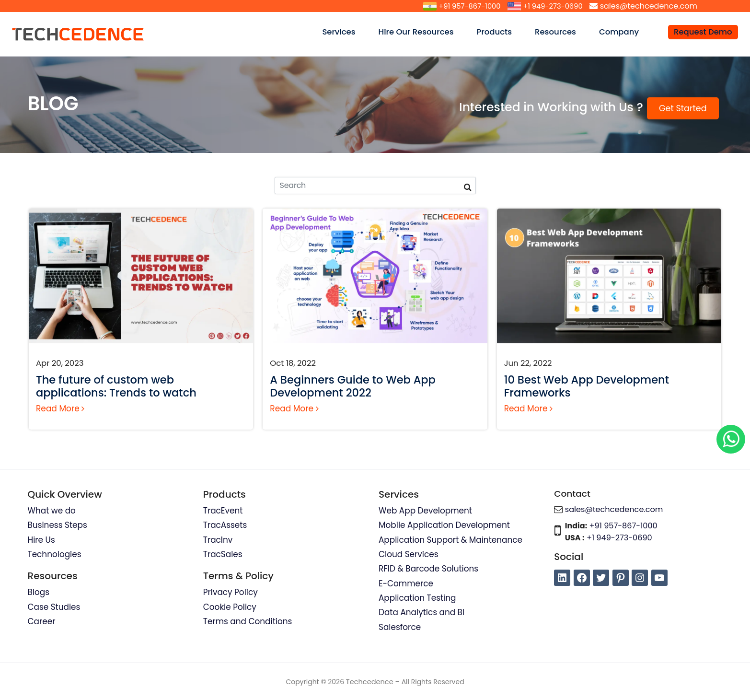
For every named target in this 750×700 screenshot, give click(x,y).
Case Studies (54, 607)
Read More (60, 408)
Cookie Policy (230, 607)
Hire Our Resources (422, 32)
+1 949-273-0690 (550, 6)
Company (624, 32)
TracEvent (223, 511)
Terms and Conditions (248, 622)
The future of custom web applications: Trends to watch (116, 386)
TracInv (218, 540)
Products (500, 32)
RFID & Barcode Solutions (429, 569)
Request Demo (703, 32)
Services (344, 32)
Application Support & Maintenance (451, 540)
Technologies (55, 555)
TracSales (223, 555)
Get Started (683, 108)
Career (42, 622)
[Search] (375, 186)
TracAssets (225, 525)
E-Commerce (406, 584)
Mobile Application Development (445, 525)
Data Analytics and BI (422, 613)
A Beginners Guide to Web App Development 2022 (353, 386)
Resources (561, 32)
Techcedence (370, 683)
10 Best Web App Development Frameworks (587, 386)
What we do (52, 511)
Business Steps (58, 525)
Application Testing (418, 598)
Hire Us (42, 540)
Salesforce (400, 628)
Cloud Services (409, 555)
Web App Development (426, 511)
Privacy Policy (231, 593)
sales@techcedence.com (649, 6)
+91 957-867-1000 (461, 6)
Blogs (39, 593)
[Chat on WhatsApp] (731, 439)
